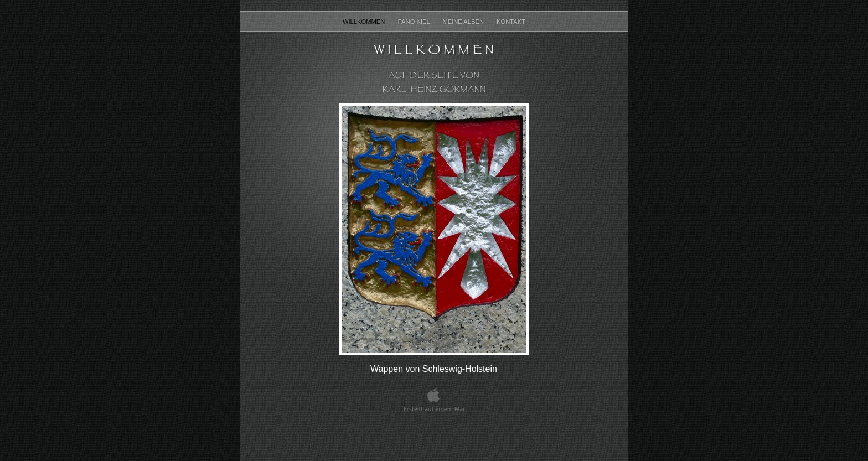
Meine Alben (464, 22)
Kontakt (511, 22)
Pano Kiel (414, 22)
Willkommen (365, 22)
